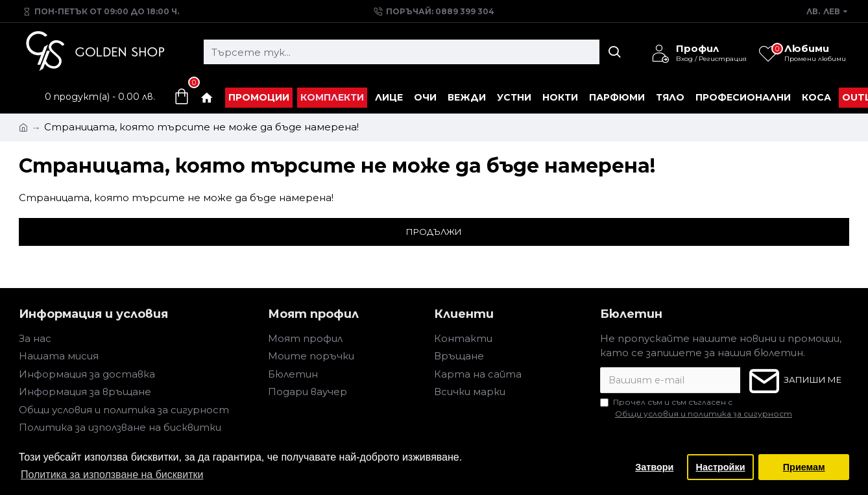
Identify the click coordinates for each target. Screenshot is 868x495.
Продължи (434, 232)
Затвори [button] (654, 467)
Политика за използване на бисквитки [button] (112, 475)
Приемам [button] (804, 467)
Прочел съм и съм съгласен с (697, 408)
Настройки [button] (721, 467)
